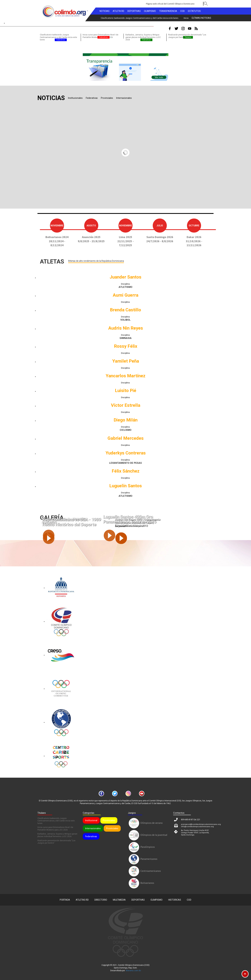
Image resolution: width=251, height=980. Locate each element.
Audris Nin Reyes (126, 328)
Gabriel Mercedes (126, 438)
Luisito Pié (126, 391)
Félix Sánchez (126, 471)
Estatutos (194, 11)
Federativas (91, 834)
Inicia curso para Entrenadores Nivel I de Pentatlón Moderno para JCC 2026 (122, 18)
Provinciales (109, 818)
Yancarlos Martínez (125, 376)
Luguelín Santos (126, 486)
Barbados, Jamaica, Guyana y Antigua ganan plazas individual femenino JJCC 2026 (143, 37)
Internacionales (93, 826)
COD (189, 898)
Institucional (91, 818)
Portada (65, 898)
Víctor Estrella (126, 405)
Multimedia (119, 898)
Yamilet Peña (126, 361)
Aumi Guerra (125, 295)
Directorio (101, 898)
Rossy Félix (126, 346)
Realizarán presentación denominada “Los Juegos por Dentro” (56, 840)
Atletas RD (82, 898)
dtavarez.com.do (133, 969)
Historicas (175, 898)
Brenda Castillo (125, 310)
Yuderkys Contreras (126, 453)
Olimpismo (156, 898)
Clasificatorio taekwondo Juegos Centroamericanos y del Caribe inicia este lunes (58, 37)
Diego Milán (126, 420)
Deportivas (138, 898)
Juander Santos (125, 277)
